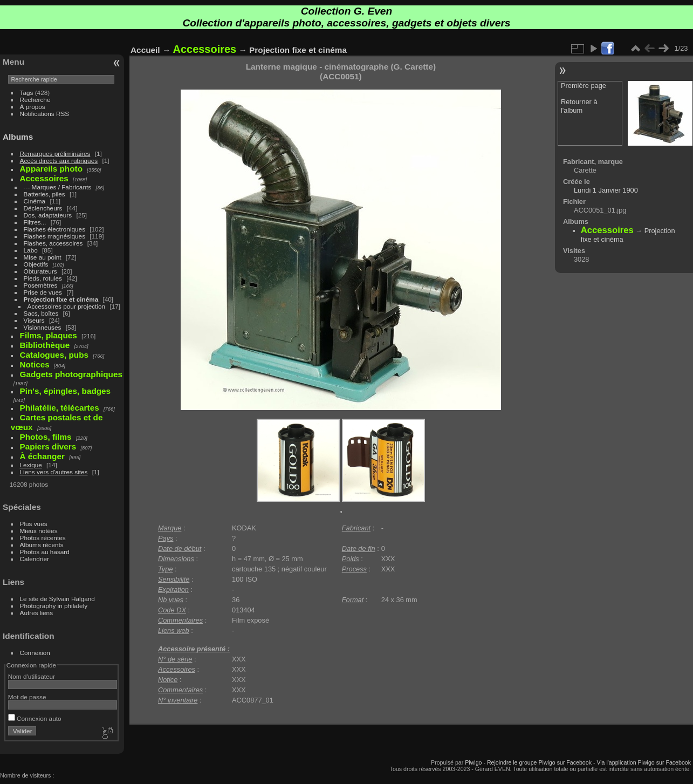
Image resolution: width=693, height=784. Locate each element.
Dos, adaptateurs (48, 215)
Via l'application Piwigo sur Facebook (644, 762)
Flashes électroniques (54, 229)
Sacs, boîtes (41, 313)
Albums (18, 137)
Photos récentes (43, 538)
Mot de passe (27, 697)
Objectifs (36, 264)
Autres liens (36, 613)
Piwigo (473, 762)
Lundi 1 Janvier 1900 (606, 190)
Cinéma (35, 201)
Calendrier (35, 559)
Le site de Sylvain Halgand (57, 599)
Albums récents (42, 545)
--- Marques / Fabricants (58, 187)
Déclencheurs (43, 208)
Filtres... (35, 222)
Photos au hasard (45, 552)
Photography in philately (54, 606)
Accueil (145, 50)
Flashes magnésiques (54, 236)
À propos (33, 107)
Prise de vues (43, 292)
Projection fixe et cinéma (61, 299)
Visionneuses (43, 327)
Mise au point (43, 257)
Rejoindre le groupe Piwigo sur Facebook (539, 762)
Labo (31, 250)
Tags (27, 93)
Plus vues (34, 524)
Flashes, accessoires (53, 243)
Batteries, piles (44, 194)
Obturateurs (40, 271)
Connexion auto (35, 718)
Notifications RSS (45, 114)
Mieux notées (39, 531)
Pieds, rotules (43, 278)
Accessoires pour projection (67, 306)
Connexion (35, 653)
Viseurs (34, 320)
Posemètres (41, 285)
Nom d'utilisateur (32, 676)
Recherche (35, 100)
